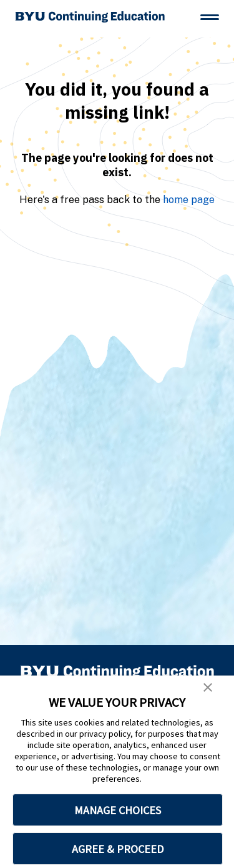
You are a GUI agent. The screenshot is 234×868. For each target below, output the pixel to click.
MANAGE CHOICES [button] (118, 810)
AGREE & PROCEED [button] (118, 849)
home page (189, 200)
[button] (208, 687)
